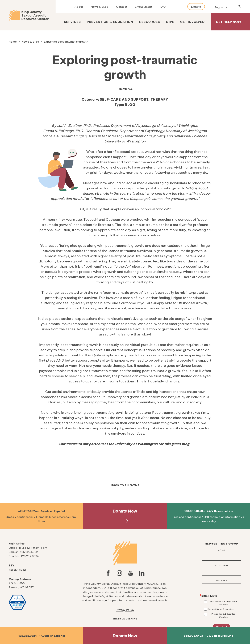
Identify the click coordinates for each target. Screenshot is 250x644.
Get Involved (192, 22)
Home (13, 41)
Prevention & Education (110, 22)
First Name (222, 565)
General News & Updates (221, 609)
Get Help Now (229, 22)
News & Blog (100, 7)
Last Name (222, 580)
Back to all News (125, 485)
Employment (143, 7)
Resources (150, 22)
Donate (196, 7)
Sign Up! (222, 627)
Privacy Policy (125, 610)
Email (222, 550)
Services (72, 22)
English (220, 7)
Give (170, 22)
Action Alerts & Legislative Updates (223, 603)
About (79, 7)
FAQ (163, 7)
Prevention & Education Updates (224, 615)
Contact (122, 7)
